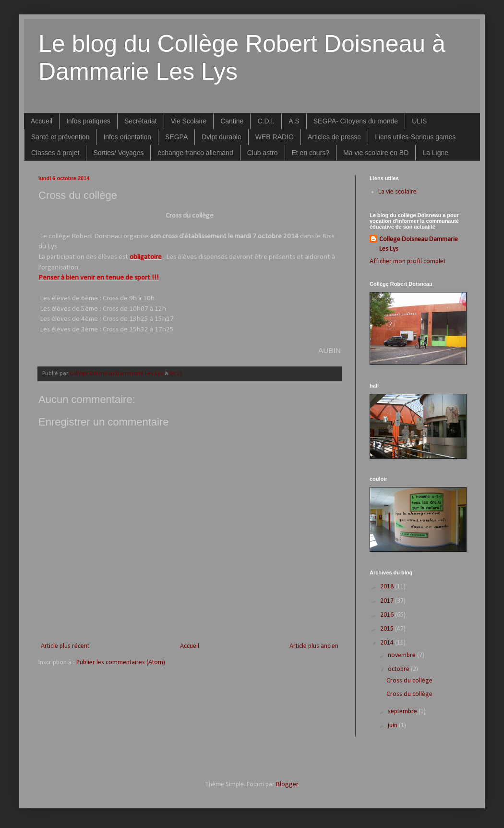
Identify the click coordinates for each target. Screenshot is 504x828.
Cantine (232, 121)
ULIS (419, 121)
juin (393, 725)
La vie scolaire (397, 192)
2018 (388, 587)
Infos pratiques (88, 121)
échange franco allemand (195, 153)
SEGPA (176, 137)
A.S (294, 121)
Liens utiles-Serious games (415, 137)
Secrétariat (141, 121)
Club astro (263, 153)
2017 (388, 601)
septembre (403, 712)
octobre (399, 669)
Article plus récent (65, 646)
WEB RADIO (275, 137)
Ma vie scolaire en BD (376, 153)
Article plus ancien (314, 646)
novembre (402, 655)
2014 (388, 643)
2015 (388, 629)
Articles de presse (334, 137)
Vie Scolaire (189, 121)
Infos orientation (127, 137)
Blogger (287, 785)
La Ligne (435, 153)
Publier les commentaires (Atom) (121, 663)
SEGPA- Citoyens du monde (356, 121)
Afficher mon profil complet (408, 262)
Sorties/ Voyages (118, 153)
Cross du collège (409, 681)
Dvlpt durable (222, 137)
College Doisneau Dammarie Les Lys (419, 244)
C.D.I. (266, 121)
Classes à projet (55, 153)
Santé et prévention (60, 137)
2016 (388, 615)
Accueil (42, 121)
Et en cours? (311, 153)
